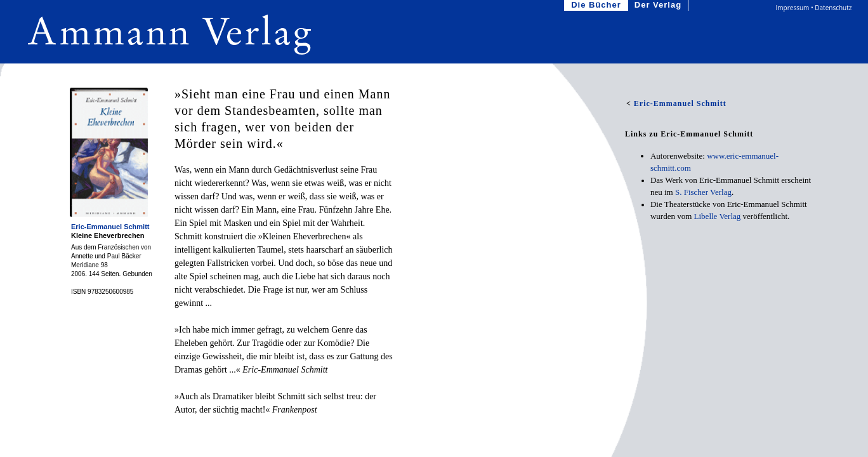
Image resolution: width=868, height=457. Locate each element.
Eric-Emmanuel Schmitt (110, 227)
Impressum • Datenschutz (814, 8)
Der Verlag (659, 5)
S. (703, 192)
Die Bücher (597, 5)
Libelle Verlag (718, 216)
